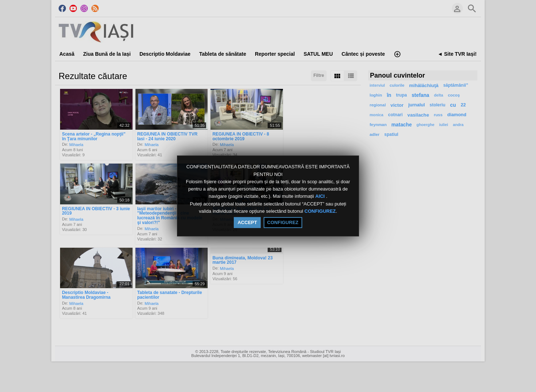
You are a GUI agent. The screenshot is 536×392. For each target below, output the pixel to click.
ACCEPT (247, 222)
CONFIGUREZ (320, 211)
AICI (321, 197)
